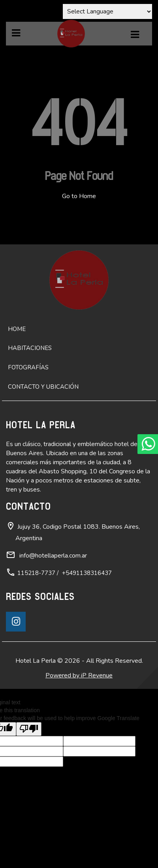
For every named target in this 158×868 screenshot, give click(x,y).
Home (17, 329)
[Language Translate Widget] (107, 11)
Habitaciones (30, 348)
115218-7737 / (38, 573)
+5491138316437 (87, 573)
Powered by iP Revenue (79, 675)
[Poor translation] (29, 729)
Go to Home (79, 196)
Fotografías (28, 367)
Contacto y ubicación (43, 387)
